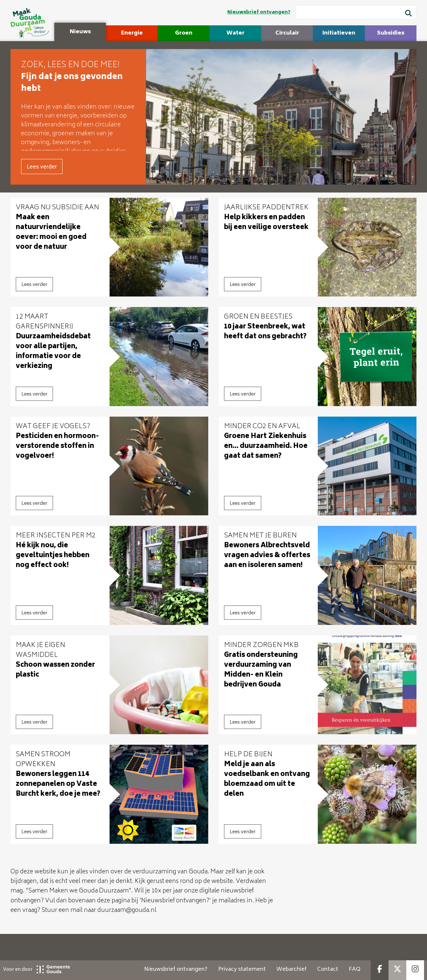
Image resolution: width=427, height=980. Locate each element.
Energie (132, 33)
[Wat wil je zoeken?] (356, 12)
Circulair (287, 33)
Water (235, 33)
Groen (184, 33)
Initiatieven (339, 33)
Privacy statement (242, 969)
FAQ (354, 969)
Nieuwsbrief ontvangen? (259, 12)
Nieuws (80, 32)
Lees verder (42, 167)
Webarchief (291, 969)
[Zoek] (408, 14)
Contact (328, 969)
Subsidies (391, 33)
